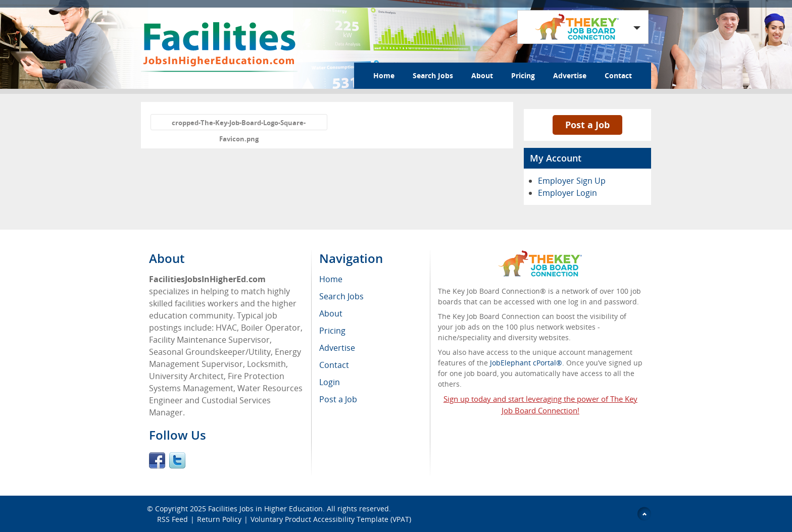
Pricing (523, 75)
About (482, 75)
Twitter (177, 460)
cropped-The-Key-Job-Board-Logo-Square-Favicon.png (239, 124)
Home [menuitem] (331, 279)
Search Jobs (433, 75)
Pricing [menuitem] (332, 331)
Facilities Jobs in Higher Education (265, 509)
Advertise (570, 75)
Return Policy (219, 519)
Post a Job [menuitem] (338, 399)
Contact (618, 75)
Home (384, 75)
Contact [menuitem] (334, 365)
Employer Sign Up (572, 181)
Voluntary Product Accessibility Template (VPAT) (331, 519)
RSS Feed (172, 519)
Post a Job (587, 125)
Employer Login (567, 193)
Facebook (157, 460)
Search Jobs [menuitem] (341, 296)
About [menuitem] (331, 313)
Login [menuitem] (330, 382)
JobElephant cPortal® (526, 363)
